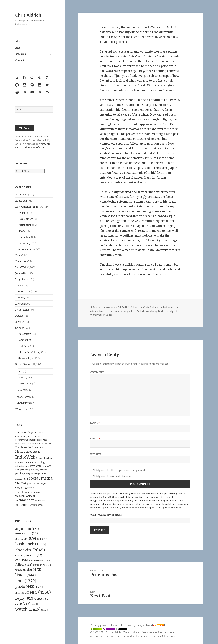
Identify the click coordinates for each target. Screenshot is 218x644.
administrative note (101, 311)
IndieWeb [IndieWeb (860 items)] (26, 457)
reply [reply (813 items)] (25, 598)
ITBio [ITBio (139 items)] (18, 462)
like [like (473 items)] (33, 569)
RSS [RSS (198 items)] (26, 479)
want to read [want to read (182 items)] (23, 492)
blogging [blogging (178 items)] (32, 432)
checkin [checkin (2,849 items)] (30, 550)
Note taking (22, 310)
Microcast (21, 304)
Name (95, 423)
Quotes (22, 390)
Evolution (23, 346)
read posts (172, 311)
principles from (149, 625)
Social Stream (23, 364)
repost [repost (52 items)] (42, 599)
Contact (20, 60)
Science (20, 328)
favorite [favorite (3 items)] (46, 560)
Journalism (22, 273)
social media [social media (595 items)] (41, 478)
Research (21, 54)
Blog (18, 48)
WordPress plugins (101, 315)
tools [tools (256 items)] (19, 488)
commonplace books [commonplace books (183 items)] (28, 436)
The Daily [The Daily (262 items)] (22, 483)
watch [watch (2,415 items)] (28, 609)
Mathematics (23, 291)
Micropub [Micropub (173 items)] (36, 466)
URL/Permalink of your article (106, 515)
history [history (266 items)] (20, 451)
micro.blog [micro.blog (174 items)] (38, 462)
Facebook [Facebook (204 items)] (21, 447)
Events (22, 377)
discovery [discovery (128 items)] (42, 440)
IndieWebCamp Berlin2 (160, 27)
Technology (22, 397)
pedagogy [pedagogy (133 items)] (34, 470)
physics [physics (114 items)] (43, 470)
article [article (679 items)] (26, 538)
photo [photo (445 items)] (25, 586)
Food (18, 255)
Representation (27, 249)
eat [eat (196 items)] (22, 560)
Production (24, 237)
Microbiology (25, 358)
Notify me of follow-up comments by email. (119, 470)
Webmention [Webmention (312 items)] (25, 500)
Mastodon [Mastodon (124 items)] (26, 462)
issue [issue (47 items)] (39, 565)
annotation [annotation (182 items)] (27, 533)
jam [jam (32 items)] (20, 570)
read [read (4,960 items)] (39, 592)
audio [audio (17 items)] (42, 539)
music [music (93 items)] (44, 466)
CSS (137, 311)
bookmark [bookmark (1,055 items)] (31, 544)
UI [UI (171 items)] (36, 488)
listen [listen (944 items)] (26, 575)
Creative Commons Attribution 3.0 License (150, 636)
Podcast (20, 316)
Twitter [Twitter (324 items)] (28, 488)
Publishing (24, 243)
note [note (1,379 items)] (26, 581)
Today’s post (135, 168)
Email (95, 439)
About (19, 41)
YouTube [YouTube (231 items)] (21, 505)
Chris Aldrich (28, 15)
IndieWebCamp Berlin (153, 311)
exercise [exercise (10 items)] (35, 560)
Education (21, 201)
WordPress (22, 409)
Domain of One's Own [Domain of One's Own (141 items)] (27, 443)
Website (96, 454)
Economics (21, 195)
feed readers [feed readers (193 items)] (36, 447)
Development (25, 219)
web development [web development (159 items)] (25, 496)
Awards (22, 213)
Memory (20, 298)
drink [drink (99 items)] (35, 555)
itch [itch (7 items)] (49, 565)
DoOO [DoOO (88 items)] (42, 444)
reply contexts (149, 197)
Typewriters (22, 403)
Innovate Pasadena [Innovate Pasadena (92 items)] (44, 458)
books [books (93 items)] (40, 433)
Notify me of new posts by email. (113, 476)
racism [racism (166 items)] (44, 473)
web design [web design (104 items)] (36, 492)
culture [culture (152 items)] (32, 440)
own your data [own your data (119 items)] (22, 470)
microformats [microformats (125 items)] (22, 466)
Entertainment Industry (29, 207)
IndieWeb (21, 267)
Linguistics (22, 279)
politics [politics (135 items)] (19, 473)
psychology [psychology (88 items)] (35, 473)
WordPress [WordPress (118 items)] (40, 500)
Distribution (25, 225)
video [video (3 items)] (34, 604)
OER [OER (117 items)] (49, 466)
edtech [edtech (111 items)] (48, 444)
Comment (98, 372)
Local (18, 285)
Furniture (21, 261)
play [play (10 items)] (39, 587)
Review (20, 322)
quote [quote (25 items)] (21, 593)
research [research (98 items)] (19, 479)
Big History (24, 334)
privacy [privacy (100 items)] (27, 473)
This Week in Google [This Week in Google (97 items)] (37, 484)
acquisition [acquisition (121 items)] (27, 529)
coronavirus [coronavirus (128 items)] (22, 440)
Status (97, 307)
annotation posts (124, 311)
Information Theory (29, 352)
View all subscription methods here (32, 146)
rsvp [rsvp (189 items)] (23, 603)
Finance (22, 231)
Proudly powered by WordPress (109, 625)
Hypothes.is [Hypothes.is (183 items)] (33, 452)
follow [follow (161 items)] (24, 565)
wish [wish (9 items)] (45, 610)
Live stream (25, 384)
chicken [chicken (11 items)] (21, 556)
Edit (20, 371)
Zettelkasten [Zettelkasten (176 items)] (35, 505)
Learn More (175, 508)
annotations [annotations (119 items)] (21, 432)
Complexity (24, 340)
